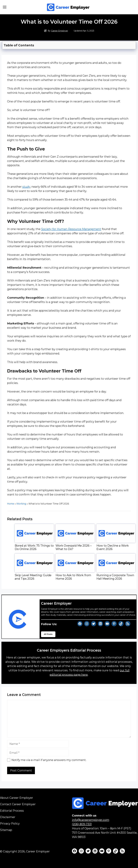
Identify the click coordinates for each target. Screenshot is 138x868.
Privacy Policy (10, 824)
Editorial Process (12, 811)
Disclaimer (8, 817)
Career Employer (60, 31)
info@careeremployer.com (91, 820)
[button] (5, 7)
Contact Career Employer (18, 804)
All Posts (48, 634)
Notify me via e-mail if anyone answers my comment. (47, 760)
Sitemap (6, 830)
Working (21, 504)
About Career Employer (17, 798)
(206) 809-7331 (82, 824)
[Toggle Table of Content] (69, 45)
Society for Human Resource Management (71, 229)
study (26, 187)
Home (11, 504)
